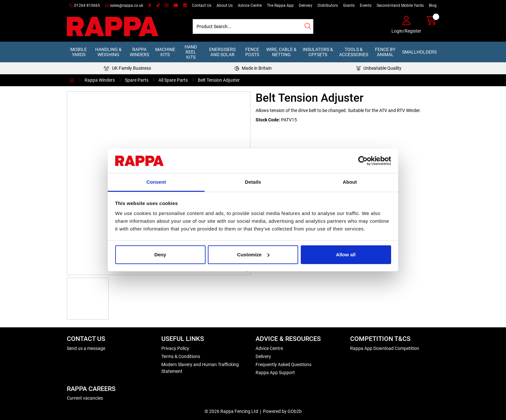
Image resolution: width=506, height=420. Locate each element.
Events (366, 5)
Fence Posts (252, 52)
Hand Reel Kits (191, 52)
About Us (225, 5)
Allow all (346, 255)
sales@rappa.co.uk (124, 5)
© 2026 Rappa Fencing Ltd (231, 411)
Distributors (328, 5)
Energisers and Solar (222, 52)
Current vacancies (85, 398)
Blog (433, 5)
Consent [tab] (156, 182)
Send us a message (86, 348)
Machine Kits (165, 52)
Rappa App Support (275, 373)
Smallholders (419, 52)
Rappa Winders (139, 52)
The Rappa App (280, 5)
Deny (160, 255)
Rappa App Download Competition (385, 348)
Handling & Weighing (108, 52)
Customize (253, 255)
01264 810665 (85, 5)
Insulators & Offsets (318, 52)
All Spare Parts (173, 80)
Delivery (306, 5)
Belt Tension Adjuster (219, 80)
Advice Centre (250, 5)
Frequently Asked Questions (283, 364)
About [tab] (350, 182)
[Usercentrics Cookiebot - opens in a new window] (363, 161)
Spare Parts (137, 80)
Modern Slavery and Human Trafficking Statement (200, 368)
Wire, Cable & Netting (281, 52)
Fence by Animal (385, 52)
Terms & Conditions (181, 356)
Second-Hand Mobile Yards (400, 5)
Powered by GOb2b (282, 411)
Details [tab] (253, 182)
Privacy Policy (175, 348)
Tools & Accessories (354, 52)
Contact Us (202, 5)
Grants (349, 5)
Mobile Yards (79, 52)
